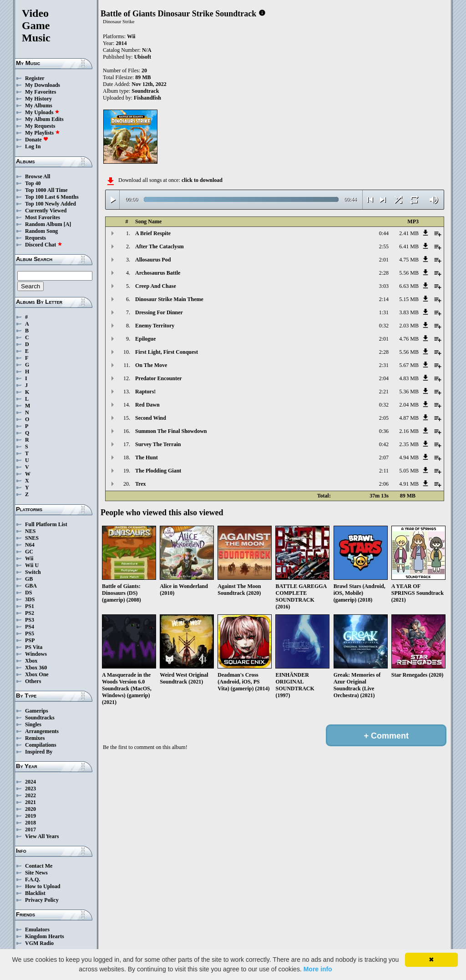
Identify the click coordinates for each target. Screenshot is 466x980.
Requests (35, 238)
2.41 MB (409, 233)
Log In (33, 146)
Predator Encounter (159, 378)
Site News (36, 873)
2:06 (384, 484)
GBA (31, 586)
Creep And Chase (156, 286)
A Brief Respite (153, 233)
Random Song (41, 231)
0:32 (384, 326)
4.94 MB (409, 457)
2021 (30, 802)
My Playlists (43, 133)
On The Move (151, 365)
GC (29, 552)
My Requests (40, 126)
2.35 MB (409, 444)
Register (35, 78)
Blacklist (35, 893)
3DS (30, 599)
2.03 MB (409, 326)
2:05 (384, 418)
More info (318, 969)
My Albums (39, 106)
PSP (30, 640)
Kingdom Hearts (45, 936)
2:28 (384, 273)
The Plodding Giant (158, 471)
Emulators (37, 930)
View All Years (42, 836)
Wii (29, 558)
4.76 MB (409, 339)
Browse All (38, 176)
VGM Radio (39, 943)
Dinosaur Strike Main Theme (169, 299)
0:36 (384, 431)
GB (29, 579)
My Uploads (42, 112)
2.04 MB (409, 405)
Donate (37, 140)
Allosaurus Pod (153, 260)
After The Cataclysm (160, 246)
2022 (30, 795)
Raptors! (145, 392)
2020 (30, 809)
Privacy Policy (42, 900)
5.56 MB (409, 273)
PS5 (30, 633)
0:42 (384, 444)
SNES (32, 538)
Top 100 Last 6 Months (52, 197)
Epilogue (145, 339)
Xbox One (37, 674)
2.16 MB (409, 431)
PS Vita (34, 647)
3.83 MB (409, 312)
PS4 (30, 627)
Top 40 (33, 183)
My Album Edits (44, 119)
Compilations (41, 745)
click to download (202, 180)
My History (38, 99)
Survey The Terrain (158, 444)
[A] (68, 224)
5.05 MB (409, 471)
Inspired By (39, 752)
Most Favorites (43, 217)
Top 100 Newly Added (51, 204)
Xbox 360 (36, 668)
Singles (33, 724)
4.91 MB (409, 484)
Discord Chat (44, 245)
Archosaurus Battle (158, 273)
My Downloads (43, 85)
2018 (30, 823)
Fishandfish (147, 98)
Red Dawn (147, 405)
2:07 (384, 457)
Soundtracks (40, 718)
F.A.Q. (33, 879)
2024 (30, 782)
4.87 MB (409, 418)
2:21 (384, 392)
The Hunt (147, 457)
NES (30, 531)
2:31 (384, 365)
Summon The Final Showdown (171, 431)
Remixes (35, 738)
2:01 (384, 260)
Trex (141, 484)
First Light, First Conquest (167, 352)
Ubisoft (143, 57)
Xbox (31, 661)
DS (28, 593)
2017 (30, 829)
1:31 (384, 312)
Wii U (32, 565)
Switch (33, 572)
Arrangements (42, 731)
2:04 (384, 378)
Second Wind (151, 418)
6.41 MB (409, 246)
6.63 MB (409, 286)
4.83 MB (409, 378)
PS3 (30, 620)
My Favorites (41, 92)
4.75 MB (409, 260)
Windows (36, 654)
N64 (30, 545)
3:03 (384, 286)
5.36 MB (409, 392)
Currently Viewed (46, 211)
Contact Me (39, 866)
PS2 (30, 613)
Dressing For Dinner (159, 312)
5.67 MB (409, 365)
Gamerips (37, 711)
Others (33, 681)
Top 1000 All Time (46, 190)
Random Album (44, 224)
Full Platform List (46, 524)
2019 (30, 816)
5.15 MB (409, 299)
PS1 (30, 606)
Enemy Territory (155, 326)
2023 (30, 789)
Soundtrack (145, 91)
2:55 (384, 246)
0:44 (384, 233)
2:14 (384, 299)
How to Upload (43, 886)
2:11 (384, 471)
